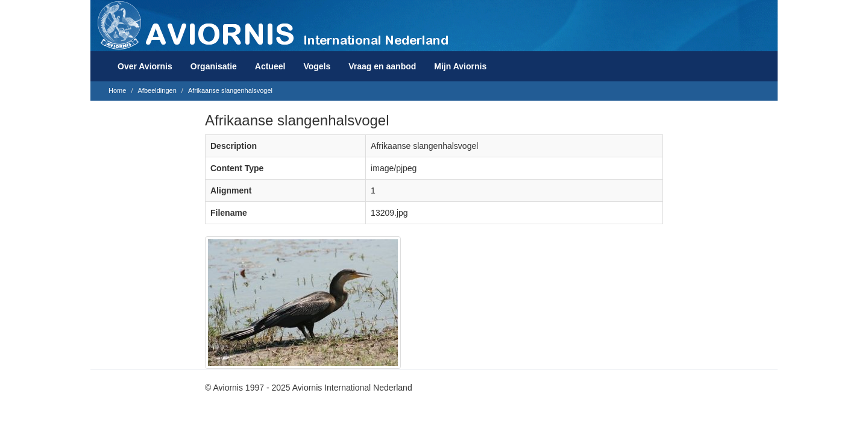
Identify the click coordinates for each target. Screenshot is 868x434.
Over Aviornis (145, 66)
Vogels (317, 66)
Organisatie (214, 66)
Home (117, 90)
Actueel (270, 66)
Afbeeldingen (157, 90)
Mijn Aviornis (460, 66)
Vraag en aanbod (382, 66)
